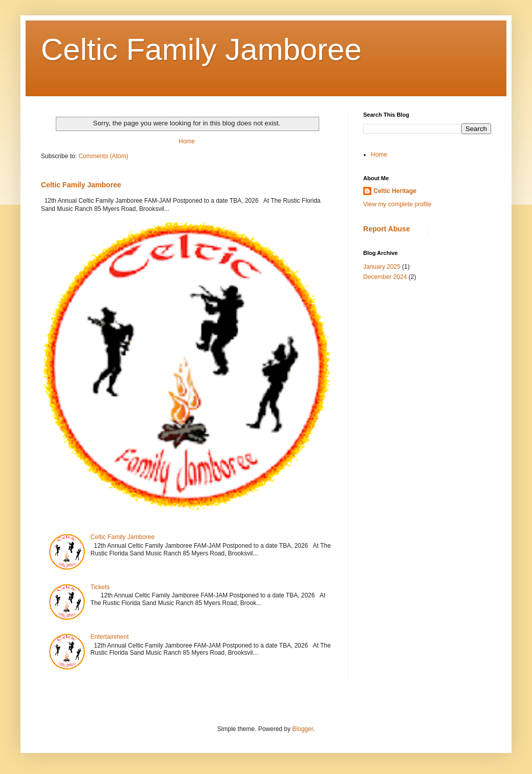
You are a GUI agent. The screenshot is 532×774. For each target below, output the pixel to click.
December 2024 (385, 277)
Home (187, 141)
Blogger (303, 729)
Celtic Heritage (395, 191)
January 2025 (382, 267)
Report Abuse (386, 229)
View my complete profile (397, 204)
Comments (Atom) (103, 156)
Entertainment (110, 637)
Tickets (100, 587)
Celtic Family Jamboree (201, 49)
